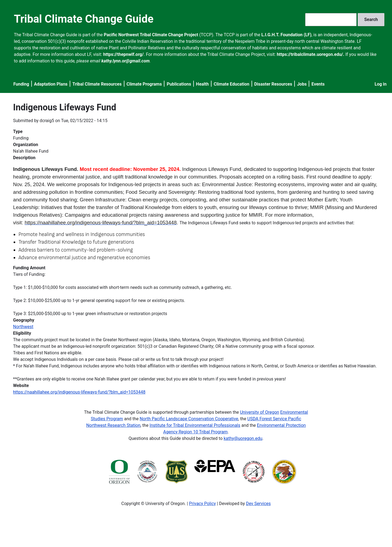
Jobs (302, 84)
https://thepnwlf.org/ (123, 54)
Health (202, 84)
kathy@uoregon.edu (243, 438)
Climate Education (232, 84)
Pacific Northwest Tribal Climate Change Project (151, 35)
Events (318, 84)
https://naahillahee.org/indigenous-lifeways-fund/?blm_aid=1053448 (79, 392)
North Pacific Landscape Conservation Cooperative (189, 419)
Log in (381, 84)
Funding (21, 84)
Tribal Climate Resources (97, 84)
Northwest (23, 327)
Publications (179, 84)
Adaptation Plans (51, 84)
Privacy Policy (202, 504)
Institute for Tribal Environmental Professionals (195, 425)
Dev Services (258, 504)
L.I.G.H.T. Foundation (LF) (286, 35)
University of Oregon (259, 412)
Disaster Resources (273, 84)
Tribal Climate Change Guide (84, 19)
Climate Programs (144, 84)
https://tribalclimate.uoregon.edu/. (311, 54)
